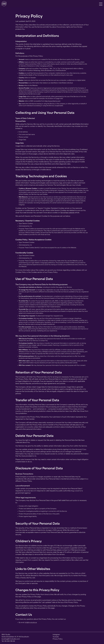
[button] (101, 4)
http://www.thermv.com (53, 101)
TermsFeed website (67, 213)
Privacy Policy (58, 639)
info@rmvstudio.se (31, 623)
